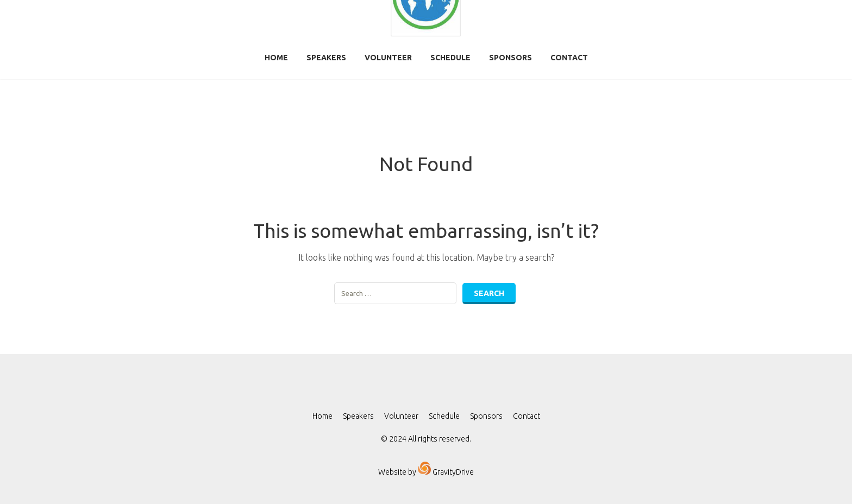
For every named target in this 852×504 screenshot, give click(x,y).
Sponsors (510, 58)
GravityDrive (452, 472)
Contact (569, 58)
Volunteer (388, 58)
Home (276, 58)
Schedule (450, 58)
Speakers (326, 58)
